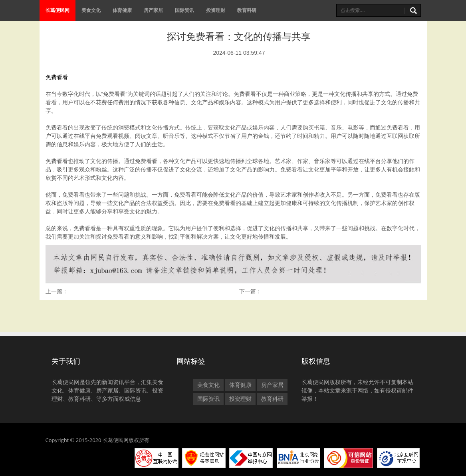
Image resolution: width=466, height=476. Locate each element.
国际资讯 (184, 10)
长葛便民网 (58, 10)
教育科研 (247, 10)
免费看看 (57, 77)
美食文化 (91, 10)
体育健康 (122, 10)
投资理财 (216, 10)
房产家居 (153, 10)
